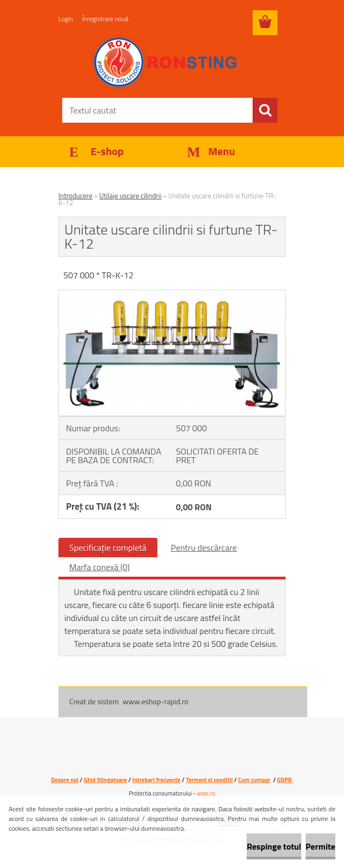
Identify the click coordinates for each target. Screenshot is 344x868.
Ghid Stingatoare (105, 780)
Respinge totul (274, 846)
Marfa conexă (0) (100, 567)
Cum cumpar (254, 780)
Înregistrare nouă (105, 19)
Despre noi (65, 780)
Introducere (75, 196)
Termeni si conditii (210, 780)
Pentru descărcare (204, 547)
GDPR (285, 780)
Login (66, 19)
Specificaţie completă (108, 547)
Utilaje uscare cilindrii (131, 196)
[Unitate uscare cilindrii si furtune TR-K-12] (172, 295)
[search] (265, 110)
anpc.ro (206, 793)
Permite (320, 846)
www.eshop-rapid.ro (156, 701)
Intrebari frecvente (157, 780)
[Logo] (165, 63)
